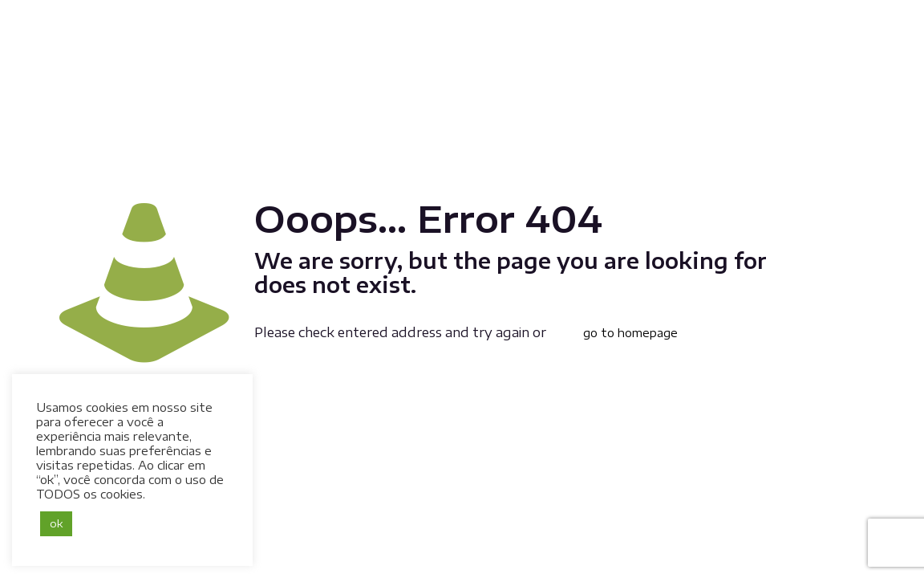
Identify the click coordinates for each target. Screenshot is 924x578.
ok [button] (56, 523)
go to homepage (630, 333)
